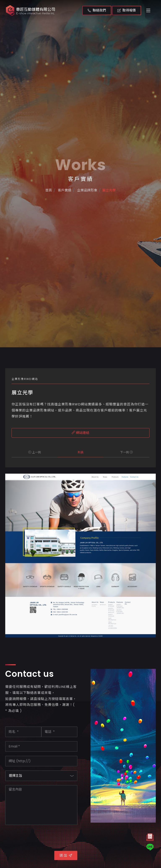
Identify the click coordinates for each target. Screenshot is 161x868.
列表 (80, 452)
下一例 (126, 452)
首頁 (43, 210)
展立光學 (114, 210)
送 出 (66, 855)
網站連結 (80, 433)
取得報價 (127, 10)
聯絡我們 (97, 10)
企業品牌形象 (88, 210)
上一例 (35, 452)
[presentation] (37, 837)
